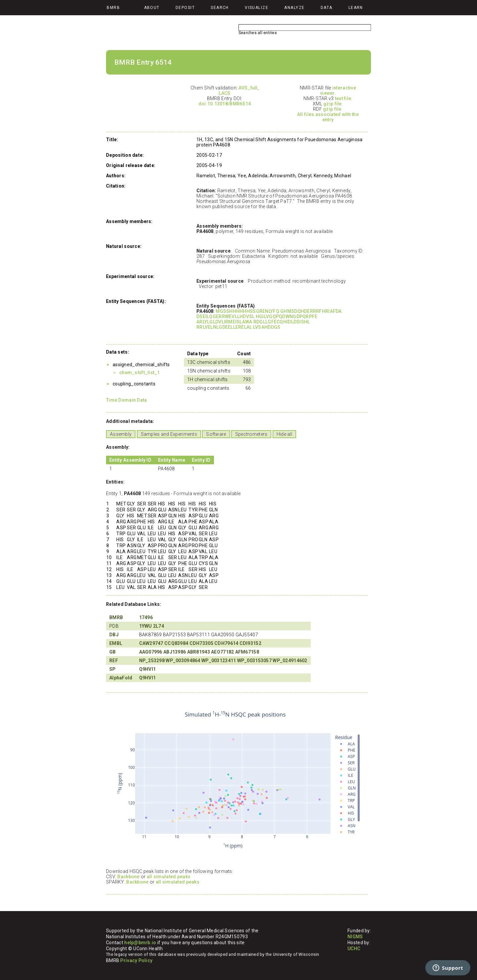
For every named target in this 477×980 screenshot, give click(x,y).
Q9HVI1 (148, 669)
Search (220, 8)
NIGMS (355, 937)
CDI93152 (250, 643)
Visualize (257, 8)
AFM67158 (247, 652)
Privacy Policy (136, 960)
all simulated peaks (169, 877)
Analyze (294, 8)
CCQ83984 (176, 643)
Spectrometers (251, 434)
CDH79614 (226, 643)
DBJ (114, 635)
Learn (356, 8)
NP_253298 (152, 661)
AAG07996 (151, 652)
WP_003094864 (183, 661)
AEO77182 (222, 652)
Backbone (128, 877)
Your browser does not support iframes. (235, 780)
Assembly (121, 434)
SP (113, 669)
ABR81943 (199, 652)
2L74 (159, 626)
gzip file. (333, 104)
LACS (224, 93)
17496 (146, 617)
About (152, 8)
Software (216, 434)
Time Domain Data (126, 400)
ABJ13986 (175, 652)
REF (114, 661)
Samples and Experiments (169, 434)
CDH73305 (201, 643)
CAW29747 (151, 643)
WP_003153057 (254, 661)
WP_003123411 (219, 661)
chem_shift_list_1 (140, 373)
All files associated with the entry (328, 117)
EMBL (116, 643)
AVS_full (248, 88)
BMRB (116, 617)
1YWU (146, 626)
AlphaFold (121, 678)
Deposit (185, 8)
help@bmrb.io (140, 943)
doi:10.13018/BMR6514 (225, 104)
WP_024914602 (290, 661)
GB (113, 652)
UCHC (354, 949)
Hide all (284, 434)
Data (327, 8)
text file (343, 98)
